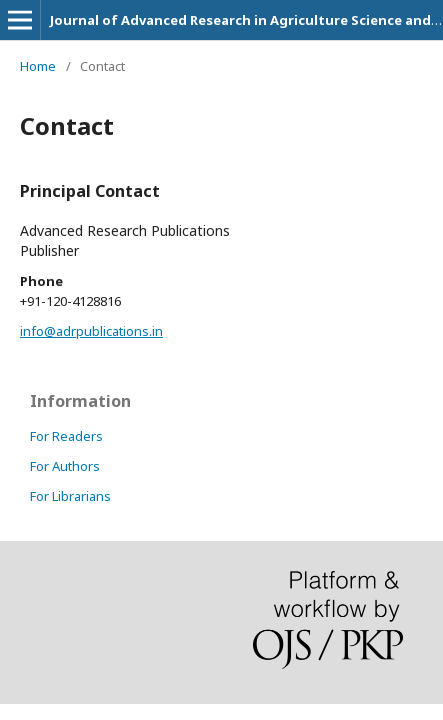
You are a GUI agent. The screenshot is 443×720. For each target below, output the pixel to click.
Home (38, 66)
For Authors (65, 466)
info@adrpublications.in (91, 331)
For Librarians (70, 496)
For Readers (66, 436)
